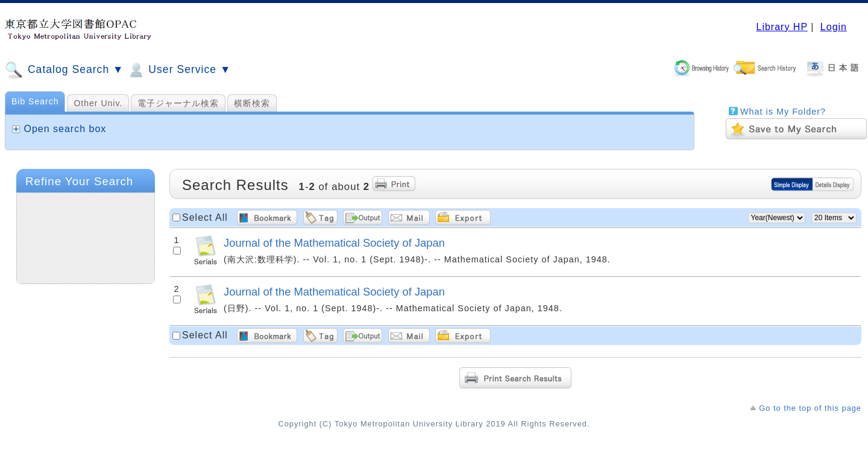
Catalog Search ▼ (64, 70)
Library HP (782, 27)
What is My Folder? (783, 112)
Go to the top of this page (810, 408)
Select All (205, 217)
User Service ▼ (179, 70)
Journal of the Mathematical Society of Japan (334, 243)
